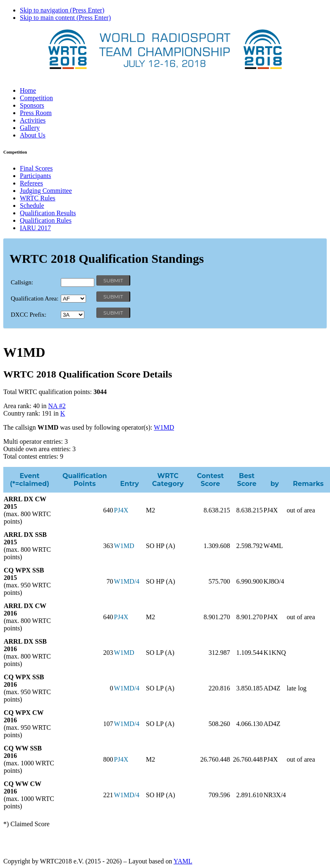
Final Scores (36, 168)
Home (28, 90)
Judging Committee (46, 191)
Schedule (32, 206)
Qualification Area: (35, 298)
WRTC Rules (38, 198)
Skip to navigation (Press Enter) (62, 10)
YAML (183, 861)
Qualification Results (48, 213)
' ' (73, 299)
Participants (36, 176)
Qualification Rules (46, 220)
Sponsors (32, 105)
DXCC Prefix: (29, 315)
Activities (33, 120)
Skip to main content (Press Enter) (65, 18)
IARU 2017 (35, 228)
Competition (36, 98)
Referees (31, 183)
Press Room (36, 113)
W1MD (164, 427)
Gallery (30, 128)
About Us (33, 135)
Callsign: (22, 282)
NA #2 (57, 406)
